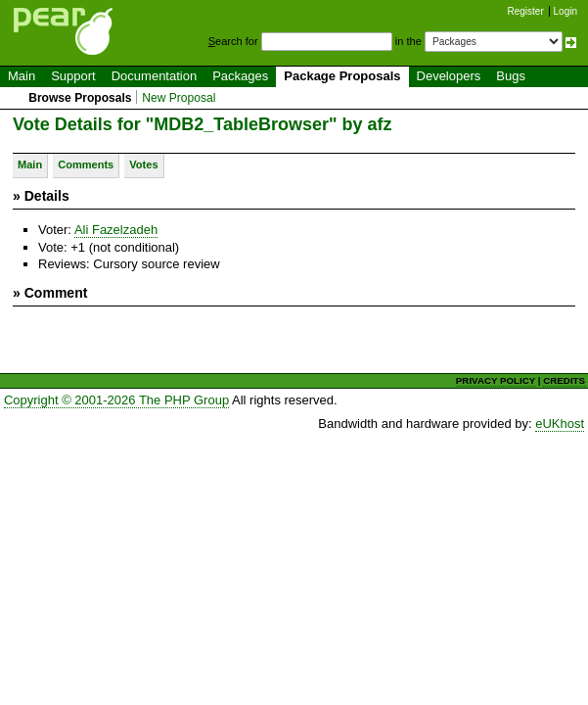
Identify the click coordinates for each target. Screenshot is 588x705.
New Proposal (179, 98)
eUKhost (560, 423)
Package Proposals (342, 76)
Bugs (511, 76)
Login (565, 11)
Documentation (154, 76)
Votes (143, 164)
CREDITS (564, 380)
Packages (240, 76)
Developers (449, 76)
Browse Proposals (80, 98)
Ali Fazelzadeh (116, 230)
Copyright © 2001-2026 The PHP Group (116, 400)
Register (526, 11)
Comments (86, 164)
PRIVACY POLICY (496, 380)
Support (73, 76)
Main (22, 76)
